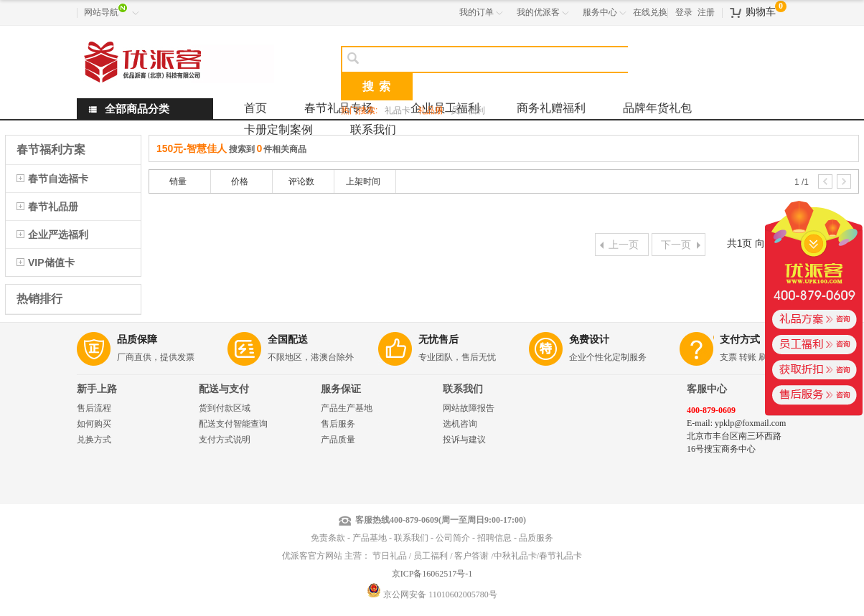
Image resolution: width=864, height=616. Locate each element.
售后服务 (338, 424)
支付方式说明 (225, 440)
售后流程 (94, 408)
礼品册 (431, 110)
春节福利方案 (51, 150)
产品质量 (338, 440)
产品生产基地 (347, 408)
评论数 (301, 181)
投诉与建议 (464, 440)
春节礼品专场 (339, 108)
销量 (178, 181)
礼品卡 (398, 110)
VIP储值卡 (51, 262)
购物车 (761, 12)
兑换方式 (94, 440)
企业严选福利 (58, 234)
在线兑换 (650, 12)
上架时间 (363, 181)
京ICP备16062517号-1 (432, 574)
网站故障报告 (469, 408)
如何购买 (94, 424)
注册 (706, 12)
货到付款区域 (225, 408)
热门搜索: (359, 110)
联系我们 (373, 129)
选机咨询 (460, 424)
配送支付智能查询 (233, 424)
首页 (255, 108)
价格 (240, 181)
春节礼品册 (53, 207)
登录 (684, 12)
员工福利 (468, 110)
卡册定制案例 (278, 129)
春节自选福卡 (58, 179)
